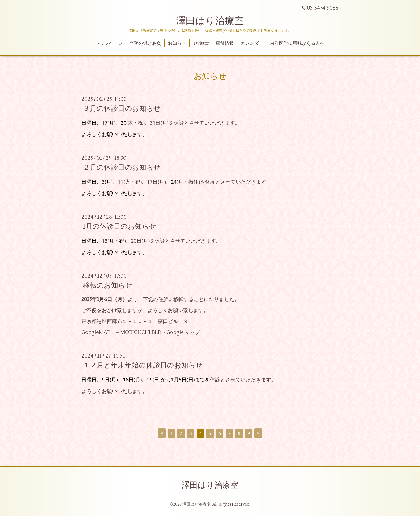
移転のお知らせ (108, 285)
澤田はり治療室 (210, 21)
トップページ (109, 43)
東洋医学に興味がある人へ (297, 43)
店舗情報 (225, 43)
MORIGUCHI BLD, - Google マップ (160, 332)
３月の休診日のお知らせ (122, 109)
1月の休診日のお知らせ (120, 227)
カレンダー (252, 43)
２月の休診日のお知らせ (122, 168)
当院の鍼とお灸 (145, 43)
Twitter (201, 43)
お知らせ (177, 43)
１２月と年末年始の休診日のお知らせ (143, 365)
